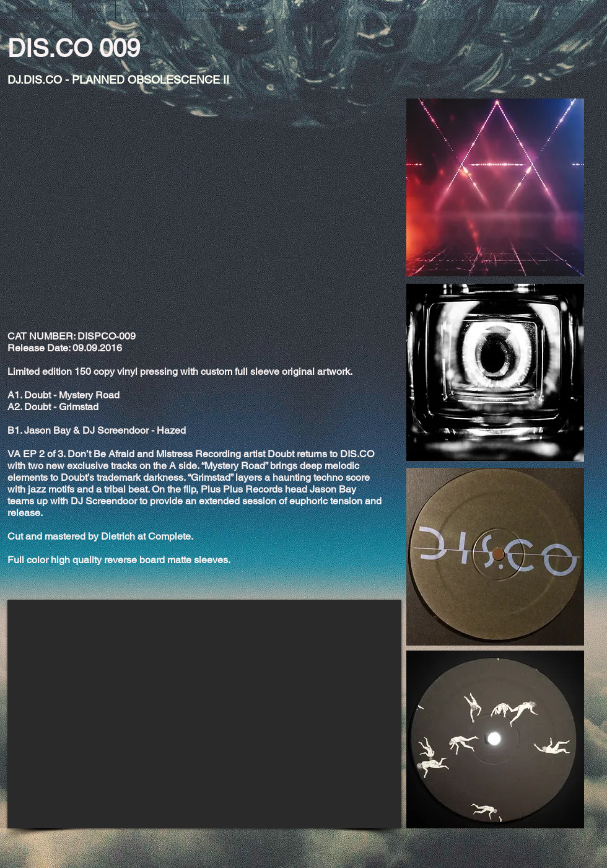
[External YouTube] (204, 714)
